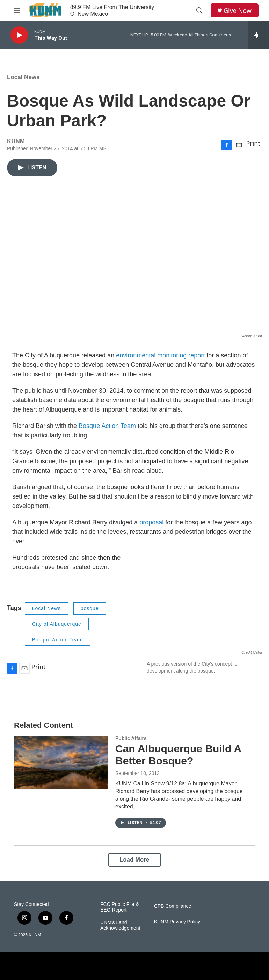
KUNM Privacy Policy (177, 922)
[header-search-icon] (199, 10)
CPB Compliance (173, 906)
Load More (134, 860)
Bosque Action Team (107, 426)
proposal (151, 522)
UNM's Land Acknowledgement (120, 925)
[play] (19, 35)
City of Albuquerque (57, 624)
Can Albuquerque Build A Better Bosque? (178, 755)
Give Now (238, 11)
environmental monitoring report (160, 355)
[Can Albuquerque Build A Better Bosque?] (61, 762)
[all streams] (259, 35)
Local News (23, 77)
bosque (90, 608)
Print (253, 143)
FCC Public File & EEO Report (119, 907)
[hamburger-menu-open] (17, 10)
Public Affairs (131, 738)
